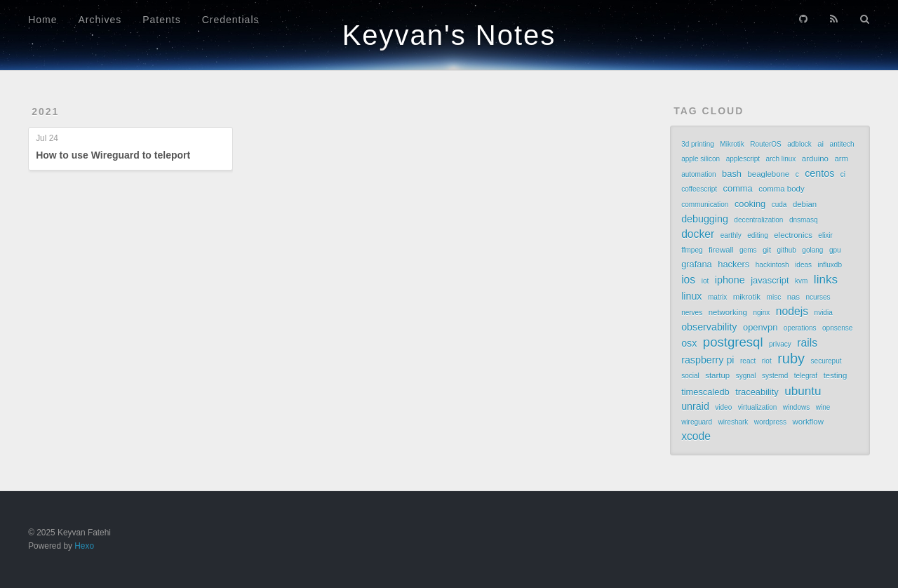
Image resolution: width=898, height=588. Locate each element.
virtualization (758, 407)
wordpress (770, 422)
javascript (770, 280)
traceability (757, 392)
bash (732, 174)
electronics (793, 235)
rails (807, 343)
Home (42, 20)
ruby (791, 359)
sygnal (746, 376)
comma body (781, 189)
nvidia (824, 313)
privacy (780, 344)
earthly (731, 235)
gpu (835, 250)
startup (717, 375)
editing (757, 235)
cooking (750, 204)
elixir (825, 235)
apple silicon (701, 159)
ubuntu (803, 391)
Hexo (84, 546)
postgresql (733, 342)
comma (738, 188)
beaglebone (769, 174)
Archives (100, 20)
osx (689, 343)
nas (793, 297)
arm (841, 159)
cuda (779, 205)
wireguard (697, 422)
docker (698, 234)
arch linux (781, 159)
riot (767, 361)
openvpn (760, 327)
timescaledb (705, 392)
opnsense (837, 328)
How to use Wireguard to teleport (113, 155)
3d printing (698, 144)
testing (836, 375)
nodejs (792, 311)
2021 (45, 112)
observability (709, 327)
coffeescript (699, 189)
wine (823, 407)
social (690, 376)
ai (820, 144)
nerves (692, 313)
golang (812, 250)
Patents (161, 20)
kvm (801, 281)
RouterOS (765, 144)
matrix (717, 297)
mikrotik (747, 297)
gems (748, 250)
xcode (696, 436)
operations (800, 328)
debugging (705, 219)
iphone (730, 280)
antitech (842, 144)
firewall (721, 250)
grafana (697, 264)
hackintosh (772, 265)
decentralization (758, 220)
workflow (807, 422)
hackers (733, 264)
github (787, 250)
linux (691, 296)
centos (819, 173)
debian (805, 204)
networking (728, 312)
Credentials (231, 20)
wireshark (733, 422)
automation (698, 174)
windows (796, 407)
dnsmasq (804, 220)
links (826, 279)
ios (688, 280)
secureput (826, 361)
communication (705, 205)
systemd (775, 376)
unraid (695, 406)
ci (843, 174)
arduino (815, 159)
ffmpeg (692, 250)
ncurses (818, 297)
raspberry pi (708, 360)
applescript (743, 159)
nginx (761, 313)
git (767, 250)
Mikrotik (732, 144)
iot (705, 281)
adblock (799, 144)
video (723, 407)
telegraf (806, 376)
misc (774, 297)
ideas (803, 265)
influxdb (830, 265)
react (748, 361)
